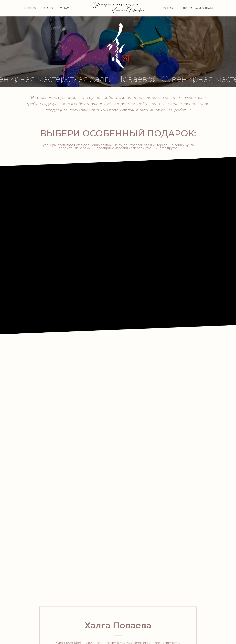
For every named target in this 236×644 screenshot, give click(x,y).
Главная (29, 8)
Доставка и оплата (198, 8)
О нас (64, 8)
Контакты (170, 8)
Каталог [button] (48, 8)
